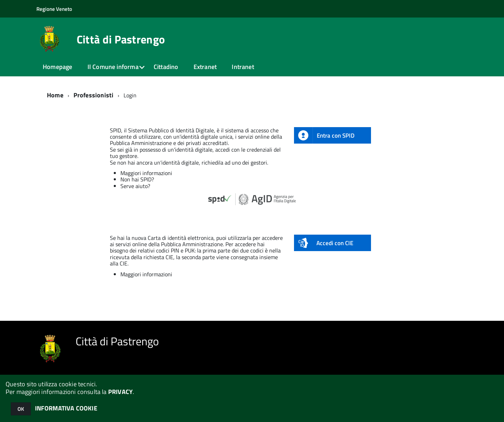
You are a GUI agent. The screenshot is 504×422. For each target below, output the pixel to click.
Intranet (243, 67)
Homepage (57, 67)
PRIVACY (120, 392)
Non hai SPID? (137, 179)
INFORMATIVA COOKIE (66, 408)
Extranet (205, 67)
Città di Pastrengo (121, 39)
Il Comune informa (113, 67)
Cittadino (166, 67)
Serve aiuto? (135, 186)
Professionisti (94, 95)
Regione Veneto (54, 9)
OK (21, 409)
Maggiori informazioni (146, 173)
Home (55, 95)
